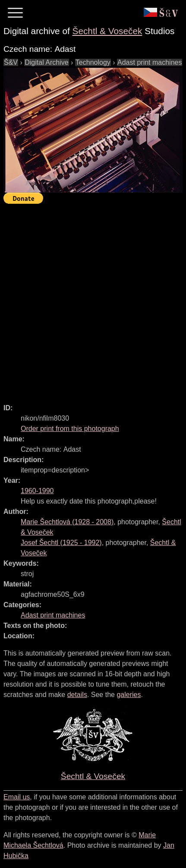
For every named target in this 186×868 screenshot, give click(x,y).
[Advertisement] (93, 300)
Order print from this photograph (70, 429)
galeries (129, 695)
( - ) (67, 522)
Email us (17, 797)
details (77, 695)
